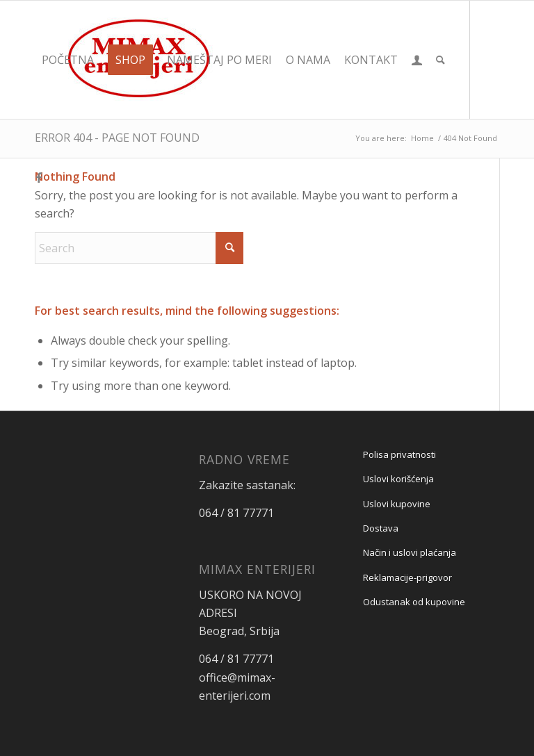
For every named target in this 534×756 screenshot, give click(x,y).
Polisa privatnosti (399, 454)
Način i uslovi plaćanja (410, 552)
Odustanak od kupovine (414, 602)
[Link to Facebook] (39, 177)
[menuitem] (68, 60)
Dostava (381, 528)
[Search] (440, 60)
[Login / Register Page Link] (417, 60)
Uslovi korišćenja (398, 479)
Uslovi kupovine (397, 504)
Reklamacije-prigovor (407, 577)
